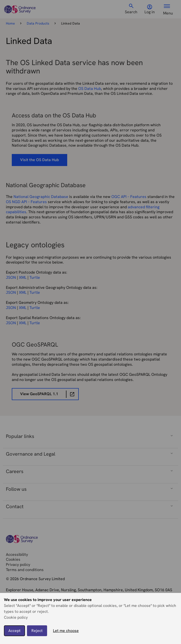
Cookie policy (16, 617)
